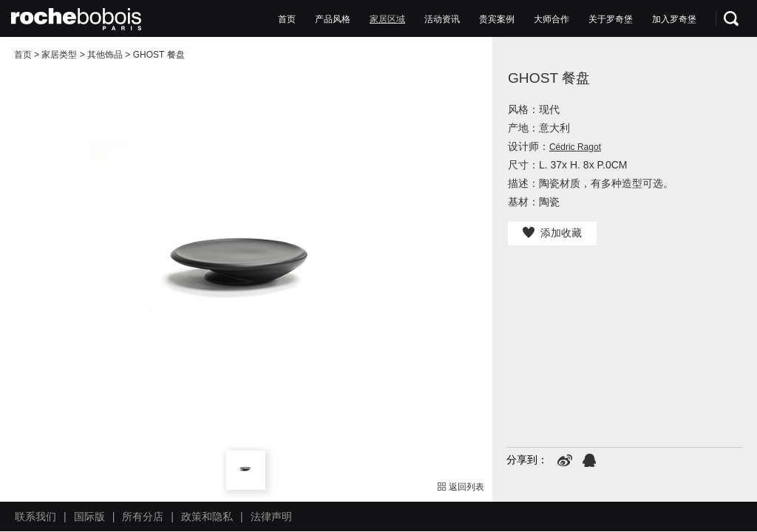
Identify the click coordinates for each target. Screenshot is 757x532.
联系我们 (35, 516)
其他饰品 (105, 55)
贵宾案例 (497, 19)
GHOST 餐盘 (159, 55)
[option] (246, 283)
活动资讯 (442, 19)
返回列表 (461, 487)
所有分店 (143, 516)
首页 (287, 19)
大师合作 (551, 19)
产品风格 (333, 19)
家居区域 (387, 19)
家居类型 (59, 55)
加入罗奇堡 (674, 19)
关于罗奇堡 (611, 19)
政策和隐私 (207, 516)
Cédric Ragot (575, 147)
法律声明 (271, 516)
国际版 (89, 516)
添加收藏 (552, 233)
